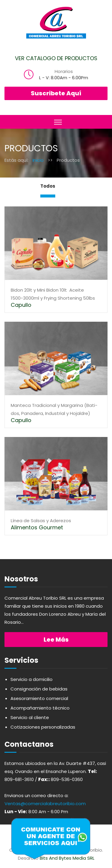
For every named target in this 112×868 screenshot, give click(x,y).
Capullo (21, 305)
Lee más (56, 640)
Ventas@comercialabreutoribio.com (45, 804)
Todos (48, 186)
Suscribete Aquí (56, 93)
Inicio (38, 160)
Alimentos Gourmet (37, 527)
